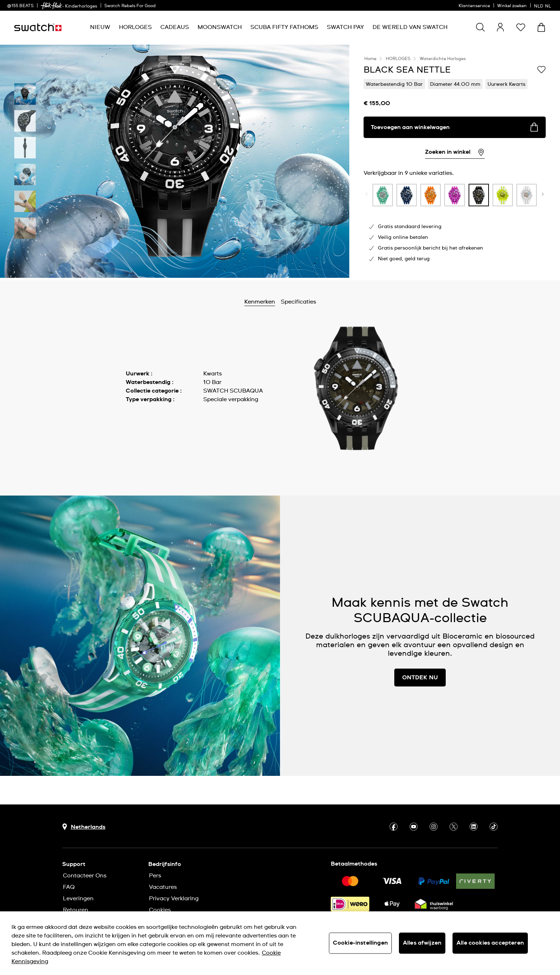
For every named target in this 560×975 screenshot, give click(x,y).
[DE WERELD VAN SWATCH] (410, 27)
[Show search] (480, 27)
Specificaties (318, 302)
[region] (280, 943)
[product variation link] (383, 195)
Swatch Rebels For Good (130, 6)
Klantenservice (474, 6)
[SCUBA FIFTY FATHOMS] (284, 27)
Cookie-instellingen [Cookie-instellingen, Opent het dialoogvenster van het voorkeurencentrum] (360, 943)
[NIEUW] (100, 27)
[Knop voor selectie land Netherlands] (84, 827)
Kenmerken (279, 302)
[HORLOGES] (135, 27)
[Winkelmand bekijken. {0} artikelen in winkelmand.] (541, 27)
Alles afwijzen (422, 943)
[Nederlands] (543, 5)
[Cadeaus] (175, 27)
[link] (51, 6)
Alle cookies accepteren (490, 943)
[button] (521, 27)
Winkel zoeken (512, 6)
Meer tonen (141, 415)
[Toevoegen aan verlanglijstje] (541, 69)
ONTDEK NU (420, 678)
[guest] (500, 27)
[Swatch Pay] (345, 27)
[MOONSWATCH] (220, 27)
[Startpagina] (38, 27)
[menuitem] (100, 27)
